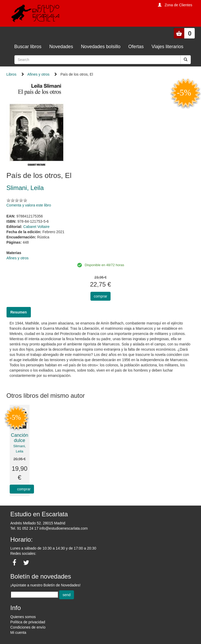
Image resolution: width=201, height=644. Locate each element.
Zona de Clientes (179, 5)
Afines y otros (39, 74)
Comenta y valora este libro (29, 205)
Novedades (61, 47)
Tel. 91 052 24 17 (24, 528)
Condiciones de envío (28, 627)
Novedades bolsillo (101, 47)
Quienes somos (23, 617)
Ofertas (136, 47)
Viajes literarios (168, 47)
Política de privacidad (28, 622)
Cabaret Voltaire (36, 227)
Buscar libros (28, 47)
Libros (12, 74)
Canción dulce (20, 438)
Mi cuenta (18, 632)
